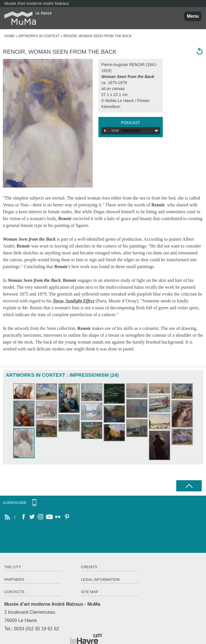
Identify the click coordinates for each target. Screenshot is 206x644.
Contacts (14, 592)
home (9, 36)
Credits (89, 567)
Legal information (100, 580)
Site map (90, 592)
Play (105, 131)
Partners (14, 580)
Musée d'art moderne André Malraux (37, 3)
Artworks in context (39, 36)
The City (13, 567)
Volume (156, 131)
